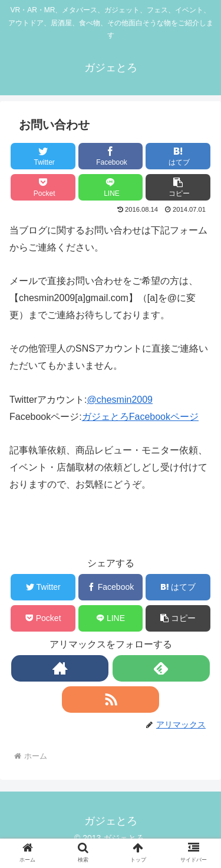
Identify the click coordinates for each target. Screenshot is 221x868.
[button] (178, 187)
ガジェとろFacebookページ (140, 417)
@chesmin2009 (120, 400)
